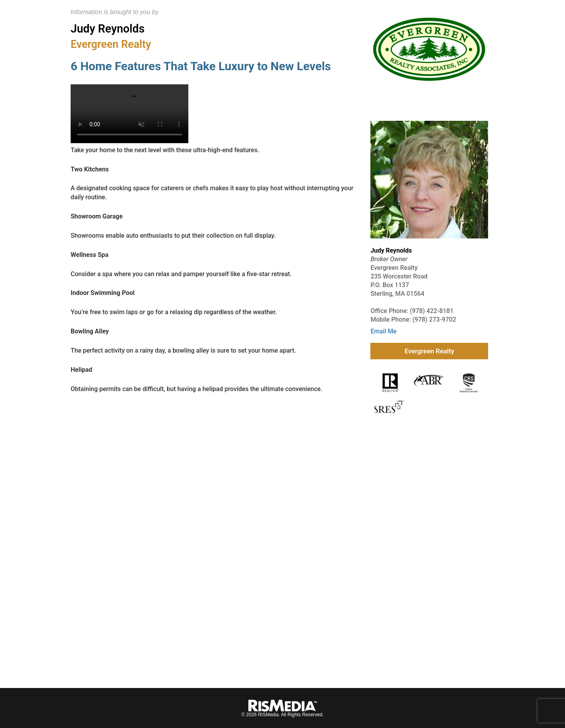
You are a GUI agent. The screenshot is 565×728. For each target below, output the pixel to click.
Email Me (383, 331)
